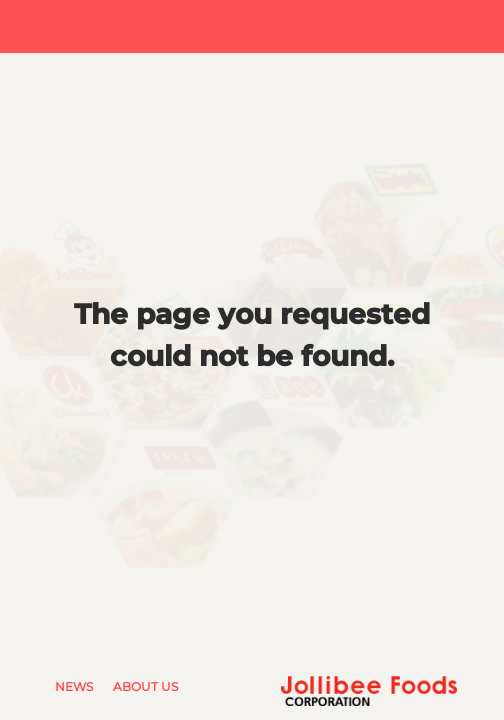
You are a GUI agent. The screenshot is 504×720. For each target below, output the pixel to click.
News (74, 686)
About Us (145, 686)
